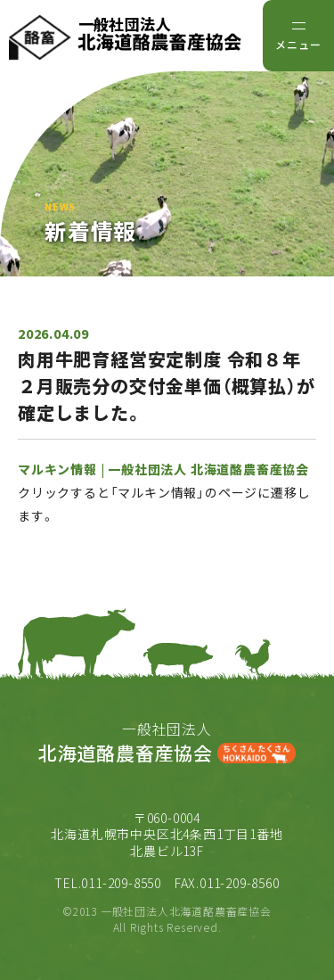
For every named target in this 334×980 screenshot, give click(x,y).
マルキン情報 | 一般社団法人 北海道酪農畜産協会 (163, 469)
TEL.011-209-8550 (108, 883)
